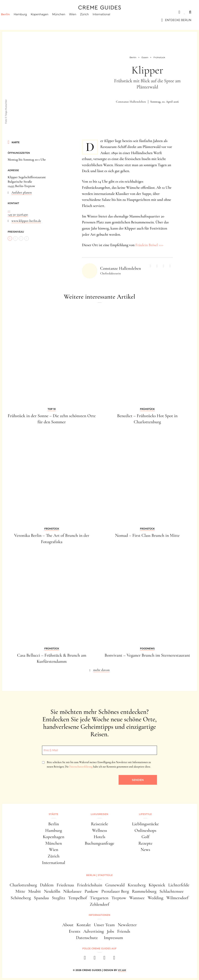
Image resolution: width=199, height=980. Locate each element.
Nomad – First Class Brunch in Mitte (147, 535)
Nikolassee (72, 891)
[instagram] (95, 959)
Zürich (91, 20)
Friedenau (65, 885)
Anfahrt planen (22, 192)
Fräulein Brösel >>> (149, 245)
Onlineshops (145, 830)
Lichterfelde (179, 885)
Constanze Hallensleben (131, 102)
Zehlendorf (99, 904)
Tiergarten (99, 898)
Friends (124, 931)
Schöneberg (21, 898)
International (108, 20)
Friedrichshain (90, 885)
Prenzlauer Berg (115, 891)
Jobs (111, 931)
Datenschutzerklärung (81, 767)
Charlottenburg (23, 885)
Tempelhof (77, 898)
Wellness (99, 830)
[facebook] (85, 959)
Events (75, 931)
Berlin (12, 20)
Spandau (41, 898)
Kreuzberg (137, 885)
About (68, 925)
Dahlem (47, 885)
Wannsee (137, 898)
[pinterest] (104, 959)
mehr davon (102, 670)
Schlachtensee (172, 891)
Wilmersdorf (177, 898)
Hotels (100, 837)
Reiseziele (99, 824)
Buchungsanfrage (99, 843)
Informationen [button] (99, 915)
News (145, 850)
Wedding (155, 898)
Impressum (113, 938)
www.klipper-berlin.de (26, 221)
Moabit (34, 891)
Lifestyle (63, 12)
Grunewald (115, 885)
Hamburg (27, 20)
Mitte (20, 891)
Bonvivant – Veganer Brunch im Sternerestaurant (147, 655)
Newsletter (127, 925)
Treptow (119, 898)
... (9, 210)
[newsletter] (114, 959)
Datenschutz (87, 938)
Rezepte (145, 843)
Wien (79, 20)
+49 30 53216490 (18, 215)
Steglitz (59, 898)
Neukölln (52, 891)
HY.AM (122, 970)
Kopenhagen (46, 20)
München (66, 20)
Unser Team (104, 925)
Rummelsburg (144, 891)
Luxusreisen (37, 12)
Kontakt (84, 925)
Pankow (91, 891)
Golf (145, 837)
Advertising (94, 931)
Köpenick (157, 885)
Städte (13, 12)
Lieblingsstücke (145, 824)
